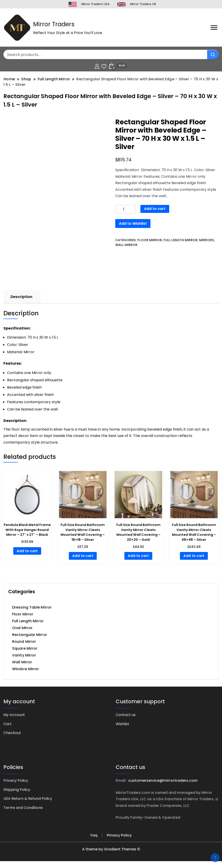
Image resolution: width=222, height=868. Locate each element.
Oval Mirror (22, 628)
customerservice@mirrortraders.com (163, 780)
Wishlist (122, 724)
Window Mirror (25, 669)
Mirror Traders (54, 24)
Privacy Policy (16, 780)
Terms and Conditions (23, 808)
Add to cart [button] (27, 551)
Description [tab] (21, 297)
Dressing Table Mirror (32, 607)
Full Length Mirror (181, 240)
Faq (94, 835)
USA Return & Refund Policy (28, 799)
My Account (14, 715)
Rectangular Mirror (30, 635)
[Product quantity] (125, 209)
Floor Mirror (150, 240)
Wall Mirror (126, 245)
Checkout (12, 733)
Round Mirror (24, 642)
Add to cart (155, 209)
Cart (8, 724)
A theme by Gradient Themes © (111, 849)
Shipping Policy (17, 790)
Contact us (126, 715)
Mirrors (207, 240)
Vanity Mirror (24, 655)
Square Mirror (25, 648)
